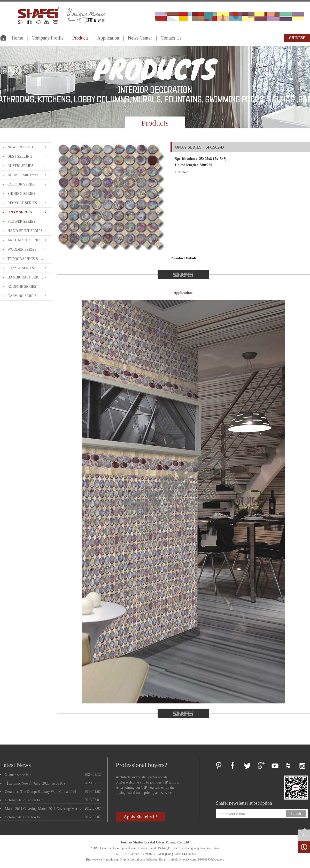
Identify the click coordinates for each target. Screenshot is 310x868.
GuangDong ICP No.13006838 (177, 854)
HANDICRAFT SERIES (25, 277)
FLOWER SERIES (21, 222)
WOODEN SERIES (22, 249)
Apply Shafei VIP (140, 817)
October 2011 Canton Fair (24, 817)
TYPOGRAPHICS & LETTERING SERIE (25, 259)
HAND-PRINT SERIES (25, 231)
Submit (296, 814)
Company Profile (48, 38)
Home (17, 38)
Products (80, 38)
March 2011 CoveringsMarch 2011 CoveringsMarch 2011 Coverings (44, 809)
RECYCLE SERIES (22, 203)
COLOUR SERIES (21, 184)
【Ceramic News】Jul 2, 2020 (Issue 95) (35, 783)
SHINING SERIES (21, 194)
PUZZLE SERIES (21, 268)
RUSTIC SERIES (20, 166)
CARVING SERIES (22, 296)
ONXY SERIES (20, 212)
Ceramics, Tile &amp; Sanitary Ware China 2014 (40, 792)
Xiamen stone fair (18, 775)
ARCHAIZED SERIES (24, 240)
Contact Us (171, 38)
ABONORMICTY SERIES (25, 175)
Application (108, 38)
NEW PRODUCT (20, 147)
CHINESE (297, 38)
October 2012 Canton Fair (24, 800)
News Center (140, 38)
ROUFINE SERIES (22, 287)
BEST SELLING (20, 156)
